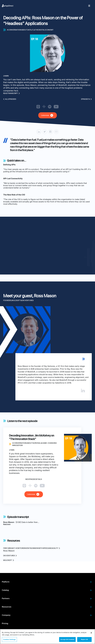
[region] (47, 637)
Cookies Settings (9, 639)
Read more (7, 524)
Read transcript (12, 93)
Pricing (5, 623)
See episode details (34, 479)
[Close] (91, 633)
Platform (47, 582)
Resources (47, 607)
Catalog (47, 590)
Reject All (84, 639)
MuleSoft (9, 560)
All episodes (10, 99)
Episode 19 (86, 99)
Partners (47, 598)
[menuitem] (9, 6)
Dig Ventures (10, 556)
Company (47, 615)
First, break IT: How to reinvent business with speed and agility (32, 548)
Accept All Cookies (67, 639)
